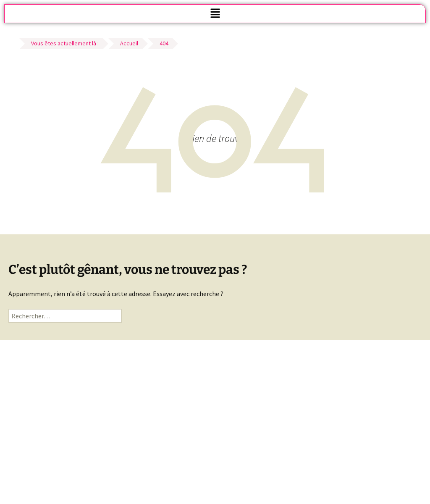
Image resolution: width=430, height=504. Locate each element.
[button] (215, 14)
